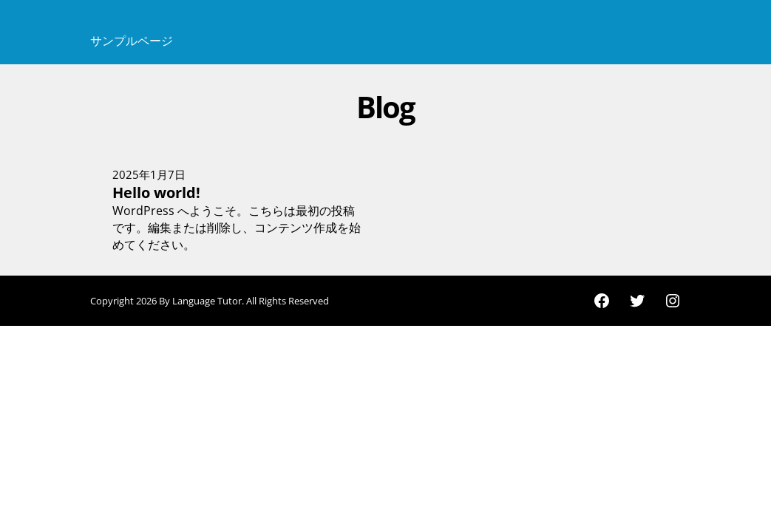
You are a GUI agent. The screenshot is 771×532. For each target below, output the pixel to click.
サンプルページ (132, 41)
